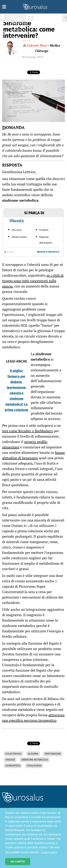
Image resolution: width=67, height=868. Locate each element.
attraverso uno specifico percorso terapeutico (33, 718)
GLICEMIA (33, 754)
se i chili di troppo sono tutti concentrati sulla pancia (33, 281)
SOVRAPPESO (13, 766)
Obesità (17, 221)
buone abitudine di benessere (33, 455)
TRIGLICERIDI (34, 766)
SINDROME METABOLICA (35, 760)
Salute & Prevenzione (18, 18)
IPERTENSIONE (53, 754)
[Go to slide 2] (8, 252)
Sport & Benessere (17, 38)
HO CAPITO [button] (18, 862)
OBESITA (10, 760)
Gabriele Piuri (37, 45)
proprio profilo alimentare (25, 444)
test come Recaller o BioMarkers (28, 431)
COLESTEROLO (13, 754)
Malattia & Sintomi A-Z (48, 252)
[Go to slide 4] (13, 252)
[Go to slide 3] (10, 252)
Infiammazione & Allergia (19, 24)
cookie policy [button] (49, 852)
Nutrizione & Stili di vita (18, 31)
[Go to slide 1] (5, 252)
